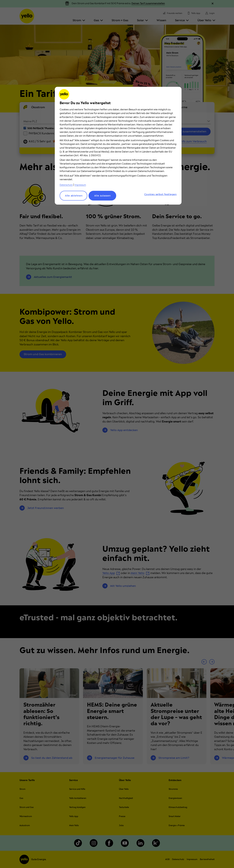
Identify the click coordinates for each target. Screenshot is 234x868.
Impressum (80, 185)
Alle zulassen (102, 196)
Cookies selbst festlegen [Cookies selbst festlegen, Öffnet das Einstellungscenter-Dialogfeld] (160, 194)
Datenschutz (66, 185)
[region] (118, 146)
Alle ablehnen (74, 196)
